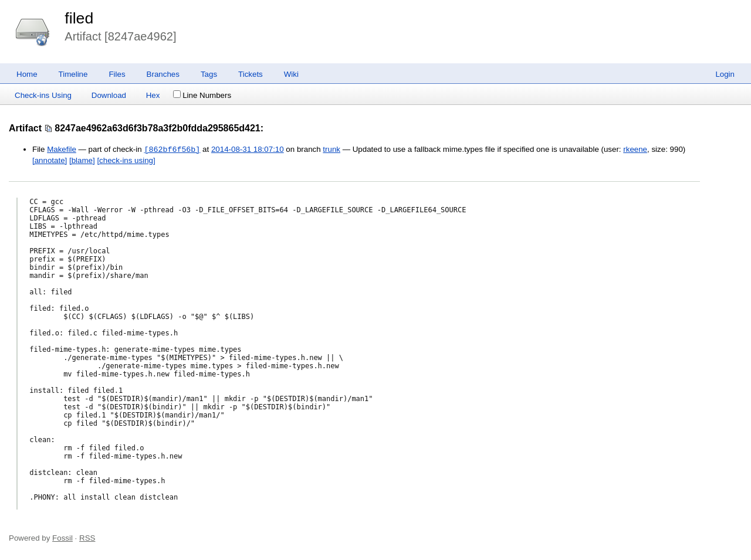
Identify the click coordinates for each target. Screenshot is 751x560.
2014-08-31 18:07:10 (248, 150)
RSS (87, 538)
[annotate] (50, 160)
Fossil (62, 538)
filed (79, 18)
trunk (331, 150)
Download (109, 95)
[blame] (82, 160)
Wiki (291, 74)
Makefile (62, 150)
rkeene (635, 150)
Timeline (73, 74)
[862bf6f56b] (172, 150)
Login (725, 74)
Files (117, 74)
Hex (153, 95)
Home (27, 74)
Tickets (251, 74)
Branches (163, 74)
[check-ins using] (126, 160)
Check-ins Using (43, 95)
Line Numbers (202, 95)
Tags (209, 74)
